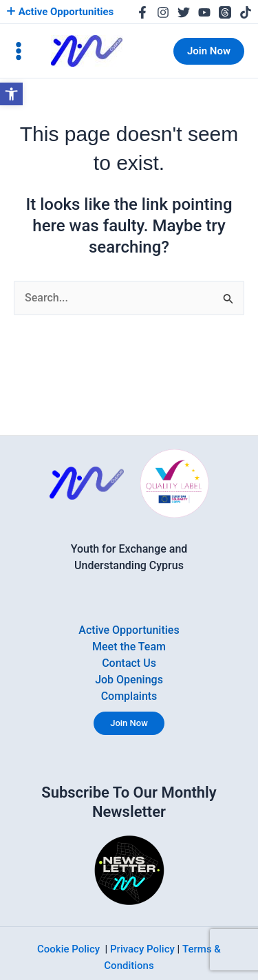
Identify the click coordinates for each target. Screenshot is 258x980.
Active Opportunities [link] (60, 12)
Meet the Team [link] (129, 647)
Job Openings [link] (129, 680)
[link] (11, 94)
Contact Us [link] (129, 663)
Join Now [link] (129, 723)
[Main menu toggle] (19, 51)
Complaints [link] (129, 696)
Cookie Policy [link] (68, 949)
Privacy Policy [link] (142, 949)
